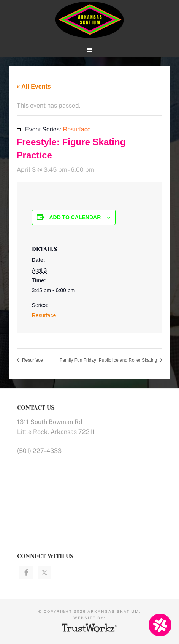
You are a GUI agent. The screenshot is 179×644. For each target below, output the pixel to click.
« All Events (34, 86)
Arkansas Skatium (90, 20)
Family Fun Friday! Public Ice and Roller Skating (109, 360)
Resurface (44, 315)
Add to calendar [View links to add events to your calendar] (75, 217)
